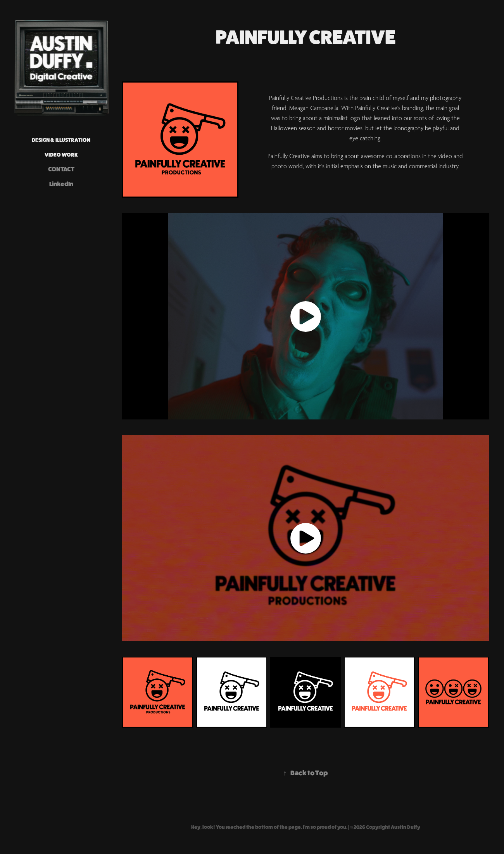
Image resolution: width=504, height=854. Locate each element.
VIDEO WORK (61, 155)
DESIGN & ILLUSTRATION (61, 140)
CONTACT (61, 169)
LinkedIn (61, 184)
